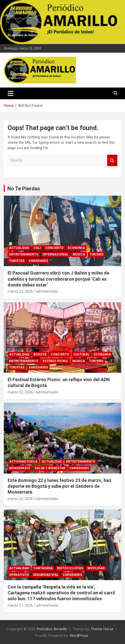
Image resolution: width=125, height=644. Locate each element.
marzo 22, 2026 (20, 291)
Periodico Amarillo (52, 629)
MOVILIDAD (96, 568)
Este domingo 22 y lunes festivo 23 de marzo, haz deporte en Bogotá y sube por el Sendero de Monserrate (59, 486)
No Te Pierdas (24, 189)
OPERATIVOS (19, 575)
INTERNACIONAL (56, 254)
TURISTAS (17, 261)
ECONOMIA (76, 248)
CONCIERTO (54, 248)
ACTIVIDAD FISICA (23, 462)
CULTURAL (81, 354)
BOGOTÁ (40, 354)
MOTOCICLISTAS (70, 568)
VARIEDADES (38, 261)
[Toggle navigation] (11, 93)
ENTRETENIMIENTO (24, 254)
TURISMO (97, 254)
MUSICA (79, 254)
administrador (47, 291)
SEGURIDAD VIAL (46, 575)
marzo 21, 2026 (20, 605)
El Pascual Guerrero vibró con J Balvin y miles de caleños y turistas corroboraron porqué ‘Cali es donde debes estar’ (58, 279)
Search (112, 160)
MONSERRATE (20, 468)
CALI (37, 248)
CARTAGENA (43, 568)
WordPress (79, 636)
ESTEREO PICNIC (55, 361)
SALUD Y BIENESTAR (50, 468)
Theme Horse (102, 629)
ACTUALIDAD (19, 248)
